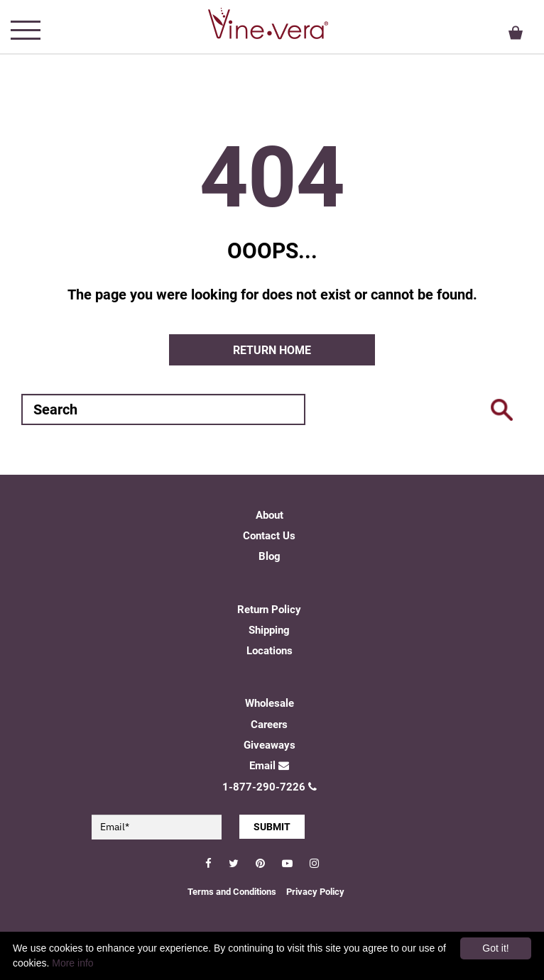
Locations (270, 651)
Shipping (269, 630)
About (270, 515)
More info (72, 963)
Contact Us (269, 536)
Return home (272, 350)
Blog (270, 556)
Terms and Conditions (232, 892)
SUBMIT (272, 827)
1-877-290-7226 (270, 787)
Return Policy (269, 610)
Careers (269, 725)
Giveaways (270, 745)
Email (269, 766)
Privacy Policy (315, 892)
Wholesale (270, 703)
